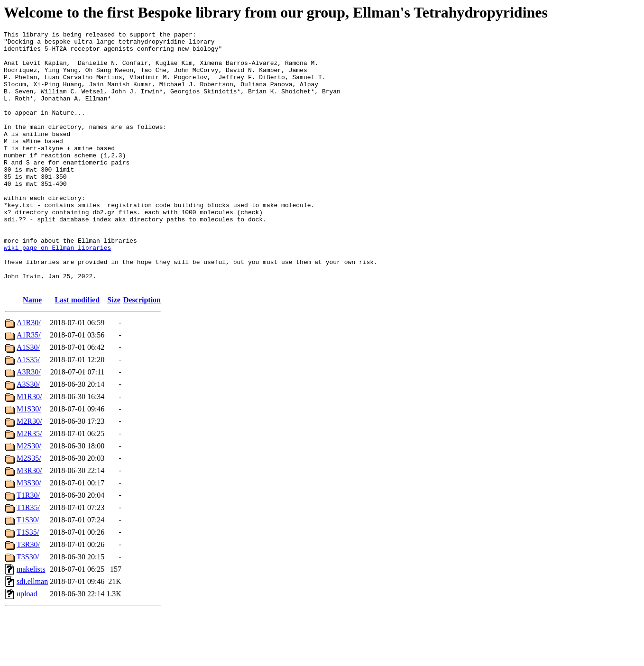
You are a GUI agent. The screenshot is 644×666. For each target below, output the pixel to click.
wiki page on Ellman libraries (57, 292)
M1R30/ (29, 448)
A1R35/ (29, 386)
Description (142, 351)
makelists (31, 620)
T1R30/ (28, 546)
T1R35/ (28, 559)
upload (27, 645)
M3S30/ (29, 534)
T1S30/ (28, 571)
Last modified (77, 351)
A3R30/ (29, 423)
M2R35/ (29, 485)
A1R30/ (29, 374)
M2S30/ (29, 497)
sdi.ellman (32, 633)
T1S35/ (28, 583)
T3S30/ (28, 608)
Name (32, 351)
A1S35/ (28, 411)
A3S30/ (28, 435)
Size (114, 351)
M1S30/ (29, 460)
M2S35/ (29, 509)
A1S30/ (28, 398)
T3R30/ (28, 596)
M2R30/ (29, 472)
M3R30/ (29, 522)
